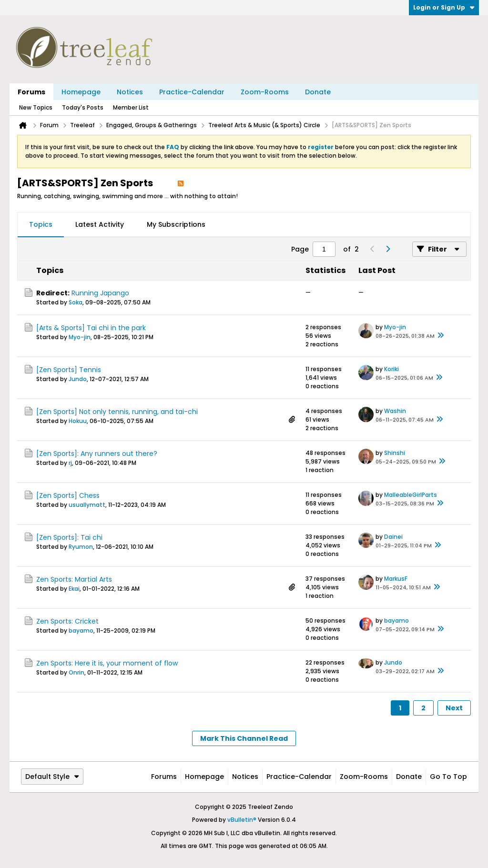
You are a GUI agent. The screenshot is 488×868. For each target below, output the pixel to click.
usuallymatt (87, 505)
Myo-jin (80, 337)
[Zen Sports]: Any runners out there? (97, 454)
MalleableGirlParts (411, 495)
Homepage (81, 92)
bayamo (81, 631)
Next (454, 708)
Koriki (391, 369)
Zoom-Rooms (265, 92)
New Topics (36, 107)
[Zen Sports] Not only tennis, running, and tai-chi (117, 412)
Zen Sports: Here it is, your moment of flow (107, 663)
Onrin (76, 672)
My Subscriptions (176, 224)
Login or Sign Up (444, 7)
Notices (130, 92)
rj (70, 463)
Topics (41, 224)
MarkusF (396, 579)
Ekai (74, 589)
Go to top (448, 777)
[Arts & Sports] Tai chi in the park (91, 328)
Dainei (393, 537)
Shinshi (395, 453)
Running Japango (100, 293)
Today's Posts (83, 107)
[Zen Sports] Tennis (69, 370)
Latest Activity (100, 224)
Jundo (78, 379)
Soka (76, 302)
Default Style (52, 777)
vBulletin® (242, 820)
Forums (31, 92)
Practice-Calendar (192, 92)
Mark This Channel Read (244, 738)
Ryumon (81, 547)
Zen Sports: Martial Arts (74, 579)
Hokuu (78, 421)
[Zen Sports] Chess (68, 495)
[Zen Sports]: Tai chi (69, 537)
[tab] (41, 225)
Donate (318, 92)
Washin (395, 411)
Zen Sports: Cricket (67, 621)
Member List (131, 107)
